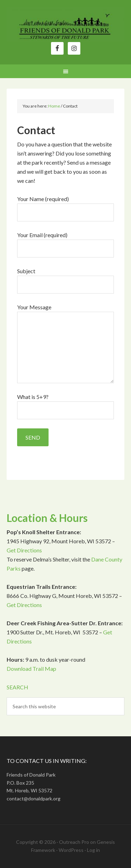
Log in (93, 850)
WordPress (71, 850)
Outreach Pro (74, 842)
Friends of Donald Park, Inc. (66, 25)
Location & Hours (47, 518)
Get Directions (24, 550)
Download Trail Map (31, 669)
